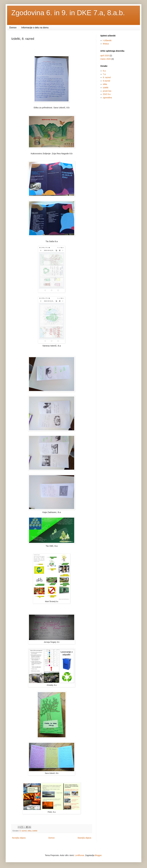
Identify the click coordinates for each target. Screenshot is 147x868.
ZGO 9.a (107, 94)
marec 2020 (106, 59)
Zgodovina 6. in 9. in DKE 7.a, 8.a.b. (68, 13)
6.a (104, 71)
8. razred (23, 831)
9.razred (107, 81)
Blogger (98, 855)
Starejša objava (84, 838)
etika (29, 831)
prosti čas (107, 91)
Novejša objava (19, 838)
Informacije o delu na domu (35, 28)
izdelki (35, 831)
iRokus (106, 44)
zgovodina (107, 98)
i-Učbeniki (107, 40)
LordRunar (79, 855)
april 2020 (105, 56)
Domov (13, 28)
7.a (104, 74)
